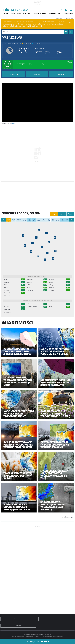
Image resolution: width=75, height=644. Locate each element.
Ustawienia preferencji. (18, 636)
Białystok (7, 279)
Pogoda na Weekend (61, 74)
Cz (19, 220)
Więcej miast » (8, 296)
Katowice (29, 282)
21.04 (43, 220)
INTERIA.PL (40, 636)
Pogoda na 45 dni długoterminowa (37, 74)
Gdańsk (7, 282)
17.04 (25, 220)
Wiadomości (28, 13)
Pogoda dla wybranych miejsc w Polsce (38, 301)
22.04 (48, 220)
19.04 (34, 220)
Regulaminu (48, 634)
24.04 (58, 220)
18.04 (29, 220)
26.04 (67, 220)
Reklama (18, 626)
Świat (19, 13)
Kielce (51, 282)
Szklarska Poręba (32, 307)
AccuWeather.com (68, 19)
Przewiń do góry (67, 517)
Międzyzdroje (53, 304)
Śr (13, 220)
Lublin (29, 285)
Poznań (29, 288)
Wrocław (52, 290)
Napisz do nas (18, 619)
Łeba (28, 304)
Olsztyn (52, 285)
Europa (13, 13)
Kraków (52, 279)
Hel (5, 304)
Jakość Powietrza (41, 13)
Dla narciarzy (55, 13)
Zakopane (7, 309)
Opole (6, 288)
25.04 (62, 220)
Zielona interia (68, 13)
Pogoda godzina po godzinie (14, 74)
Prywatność (27, 636)
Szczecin (7, 290)
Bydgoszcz (30, 279)
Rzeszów (52, 288)
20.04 (39, 220)
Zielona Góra (8, 293)
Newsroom (56, 619)
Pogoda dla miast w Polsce (38, 276)
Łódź (6, 285)
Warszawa (30, 290)
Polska (5, 13)
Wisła (51, 307)
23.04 (53, 220)
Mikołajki (7, 307)
